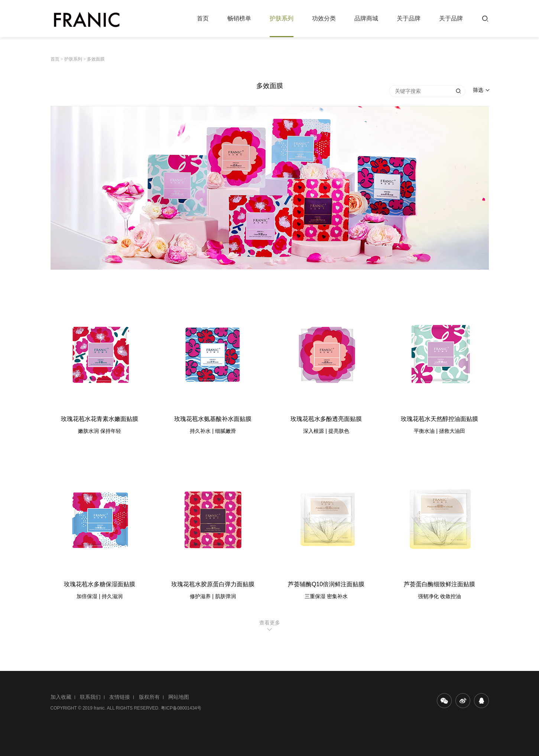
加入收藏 (61, 697)
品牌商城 (366, 18)
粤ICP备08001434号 (181, 708)
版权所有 (149, 697)
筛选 (478, 90)
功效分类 (324, 18)
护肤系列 (282, 18)
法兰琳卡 (87, 19)
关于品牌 (409, 18)
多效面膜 (96, 59)
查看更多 (270, 623)
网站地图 (179, 697)
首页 (203, 18)
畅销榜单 (239, 18)
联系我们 (90, 697)
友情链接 (120, 697)
